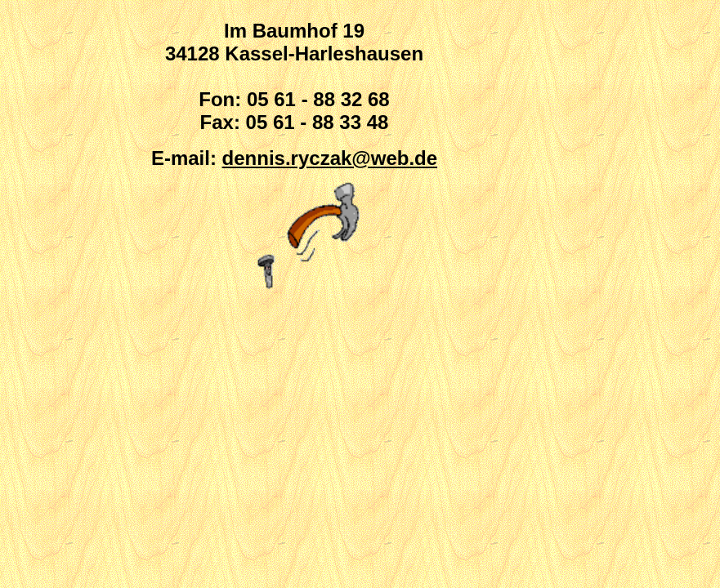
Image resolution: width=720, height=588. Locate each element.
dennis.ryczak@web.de (330, 158)
